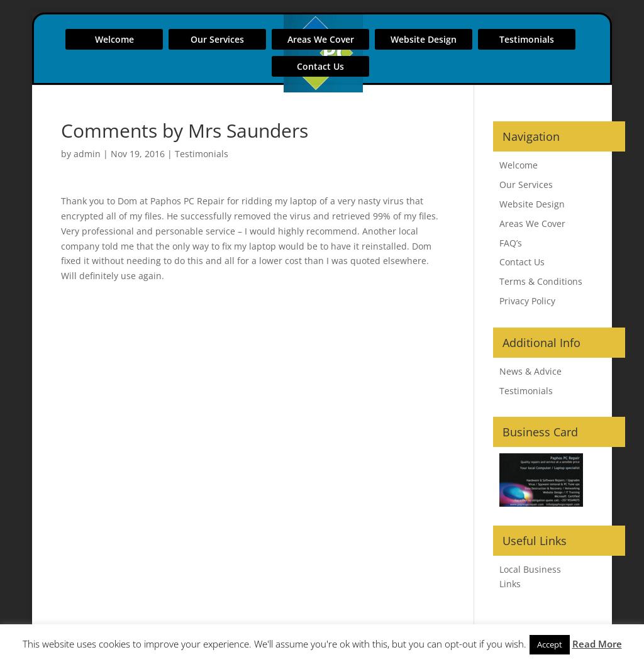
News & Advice (530, 371)
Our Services (217, 39)
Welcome (114, 39)
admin (87, 154)
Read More (597, 644)
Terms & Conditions (541, 281)
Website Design (424, 39)
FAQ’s (511, 243)
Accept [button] (550, 644)
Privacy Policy (527, 301)
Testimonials (527, 39)
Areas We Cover (321, 39)
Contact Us (320, 66)
